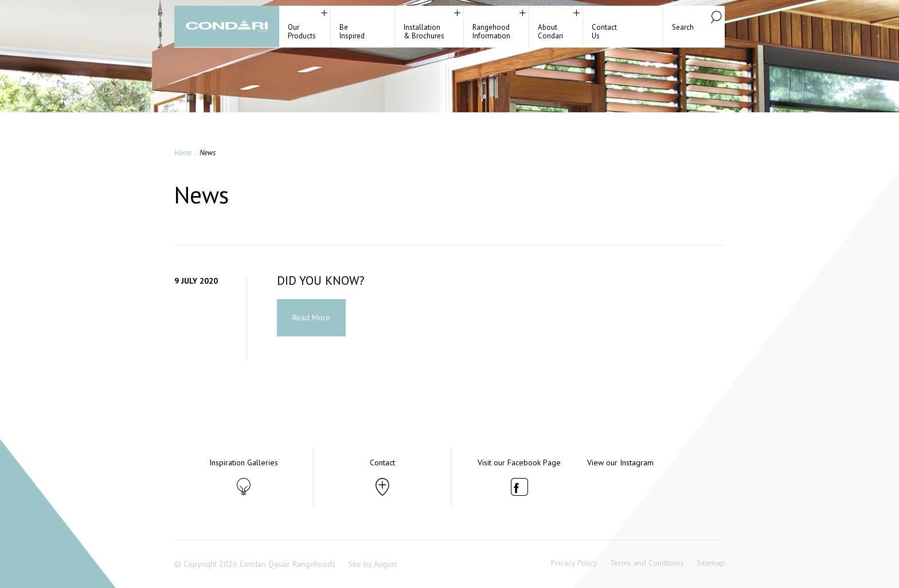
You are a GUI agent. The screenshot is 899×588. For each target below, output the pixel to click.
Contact (382, 462)
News (208, 153)
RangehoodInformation (491, 32)
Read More (311, 317)
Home (183, 153)
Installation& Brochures (424, 32)
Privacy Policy (574, 563)
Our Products (302, 32)
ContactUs (604, 32)
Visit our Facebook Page (519, 462)
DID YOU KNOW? (321, 281)
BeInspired (352, 32)
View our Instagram (620, 462)
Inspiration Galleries (244, 462)
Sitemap (711, 563)
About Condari (550, 32)
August (385, 564)
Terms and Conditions (647, 563)
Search (683, 27)
